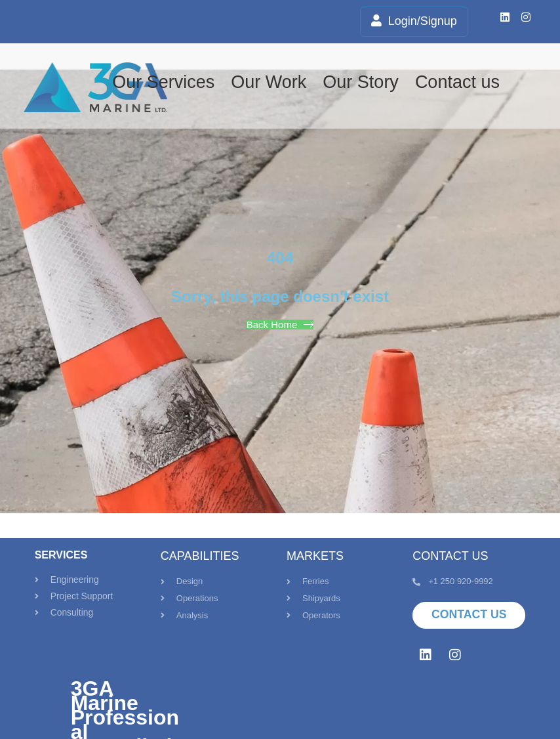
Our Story (361, 82)
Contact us (457, 82)
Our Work (269, 82)
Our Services (163, 82)
